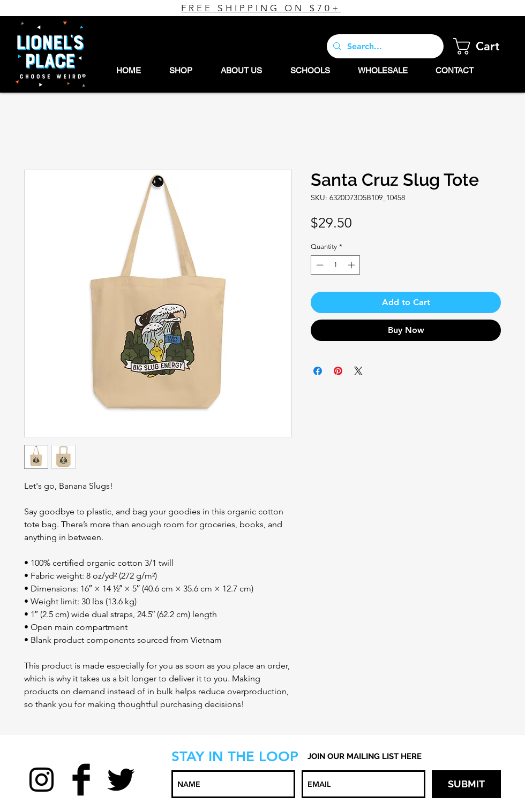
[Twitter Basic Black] (121, 780)
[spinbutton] (336, 265)
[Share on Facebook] (318, 371)
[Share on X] (358, 371)
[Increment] (352, 265)
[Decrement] (319, 265)
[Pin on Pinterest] (338, 371)
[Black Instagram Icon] (42, 780)
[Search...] (384, 46)
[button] (485, 46)
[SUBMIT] (466, 784)
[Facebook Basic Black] (81, 780)
